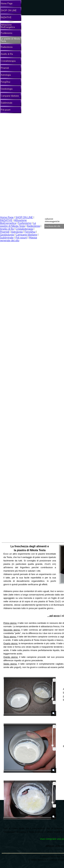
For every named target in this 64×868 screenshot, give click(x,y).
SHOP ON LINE (24, 217)
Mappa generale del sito (19, 239)
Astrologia (17, 232)
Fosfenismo (25, 223)
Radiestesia (33, 226)
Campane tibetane (27, 235)
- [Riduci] (54, 703)
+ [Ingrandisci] (54, 680)
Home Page (7, 217)
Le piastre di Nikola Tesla (18, 224)
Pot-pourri (21, 237)
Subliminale (7, 237)
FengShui (30, 232)
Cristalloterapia (24, 229)
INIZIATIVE (6, 220)
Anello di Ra (7, 229)
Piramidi (5, 232)
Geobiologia (7, 235)
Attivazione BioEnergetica (13, 222)
